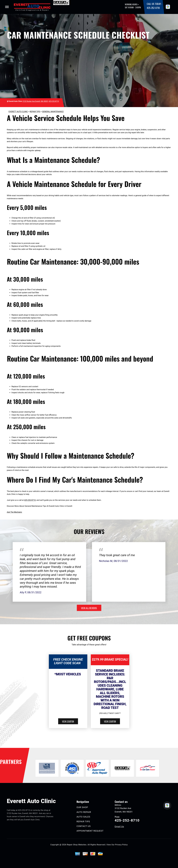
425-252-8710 (153, 8)
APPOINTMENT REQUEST (90, 831)
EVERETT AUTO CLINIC (18, 112)
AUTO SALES (83, 817)
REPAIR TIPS (35, 112)
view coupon (68, 721)
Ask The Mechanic (15, 512)
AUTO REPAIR (84, 812)
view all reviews (89, 608)
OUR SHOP (82, 807)
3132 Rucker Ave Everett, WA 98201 (35, 101)
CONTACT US (84, 826)
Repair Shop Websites (77, 845)
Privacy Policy (121, 845)
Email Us (119, 827)
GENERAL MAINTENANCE (53, 112)
